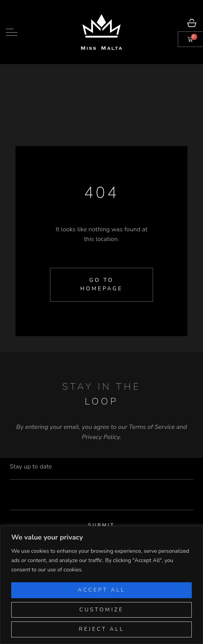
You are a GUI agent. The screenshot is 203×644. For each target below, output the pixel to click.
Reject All (102, 629)
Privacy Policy (101, 437)
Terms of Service (152, 427)
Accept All (102, 590)
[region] (101, 585)
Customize (102, 610)
